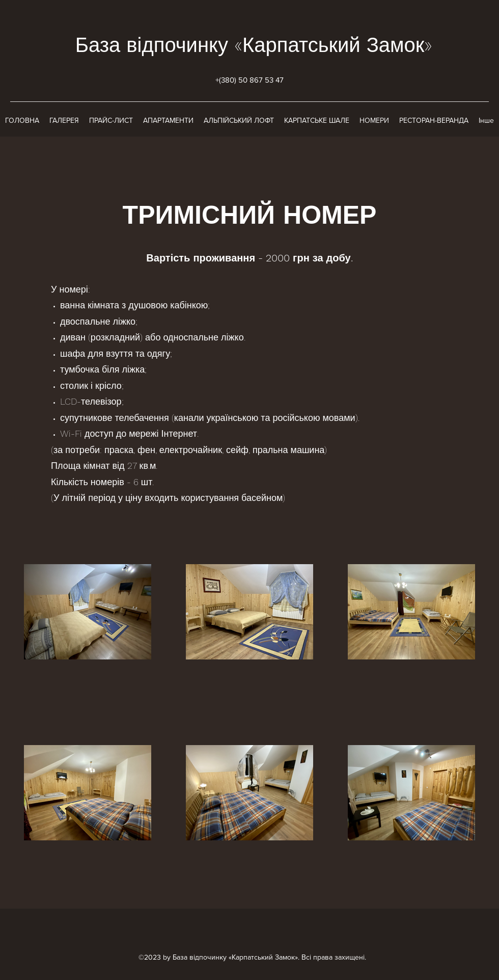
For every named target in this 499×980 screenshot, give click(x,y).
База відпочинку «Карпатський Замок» (254, 45)
